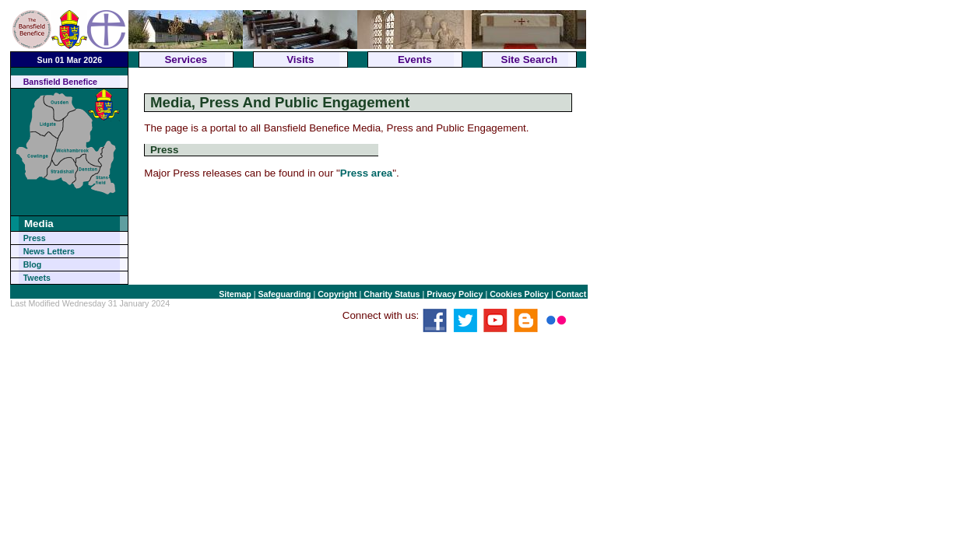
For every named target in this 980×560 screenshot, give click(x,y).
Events (415, 59)
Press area (366, 173)
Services (186, 59)
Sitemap (235, 294)
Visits (300, 59)
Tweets (37, 278)
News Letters (49, 251)
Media (39, 224)
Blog (33, 264)
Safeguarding (284, 294)
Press (35, 238)
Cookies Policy (519, 294)
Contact (571, 294)
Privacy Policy (455, 294)
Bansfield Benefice (60, 82)
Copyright (337, 294)
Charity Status (392, 294)
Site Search (530, 59)
